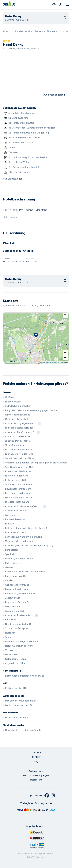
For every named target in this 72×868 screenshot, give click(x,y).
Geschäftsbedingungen (36, 775)
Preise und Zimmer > (46, 31)
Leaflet (43, 363)
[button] (65, 352)
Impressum (36, 780)
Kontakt (36, 757)
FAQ (36, 762)
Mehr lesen (10, 217)
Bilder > (6, 31)
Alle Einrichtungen (14, 179)
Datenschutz (36, 771)
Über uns (36, 752)
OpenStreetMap (54, 363)
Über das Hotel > (23, 31)
